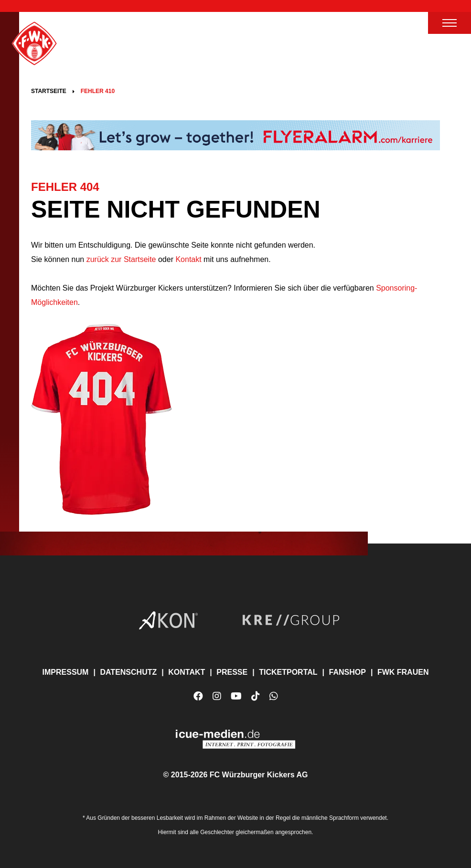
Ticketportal (288, 672)
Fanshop (348, 672)
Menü (450, 23)
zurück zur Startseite (120, 259)
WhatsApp (274, 700)
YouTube (236, 700)
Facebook (198, 696)
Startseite (49, 91)
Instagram (217, 696)
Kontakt (188, 259)
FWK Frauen (403, 672)
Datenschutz (128, 672)
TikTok (256, 700)
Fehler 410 (98, 91)
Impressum (66, 672)
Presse (232, 672)
